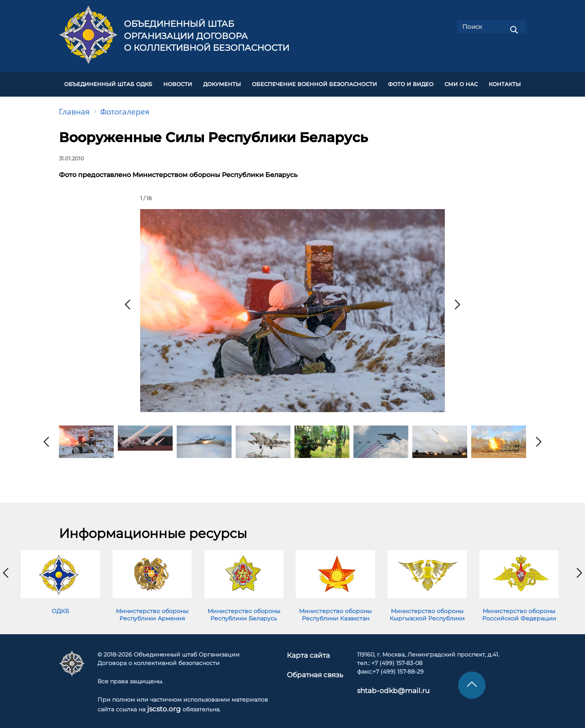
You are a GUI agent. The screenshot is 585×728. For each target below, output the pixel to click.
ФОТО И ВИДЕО (411, 82)
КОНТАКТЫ (505, 82)
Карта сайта (309, 650)
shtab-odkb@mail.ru (382, 685)
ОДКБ (60, 606)
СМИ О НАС (461, 82)
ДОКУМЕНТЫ (222, 82)
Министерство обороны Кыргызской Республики (427, 610)
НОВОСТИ (178, 82)
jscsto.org (161, 703)
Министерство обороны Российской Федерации (519, 610)
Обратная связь (315, 668)
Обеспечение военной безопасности (314, 82)
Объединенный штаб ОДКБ (108, 82)
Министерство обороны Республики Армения (152, 610)
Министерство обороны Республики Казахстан (335, 610)
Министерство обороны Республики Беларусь (244, 610)
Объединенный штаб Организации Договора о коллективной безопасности (207, 36)
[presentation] (128, 300)
